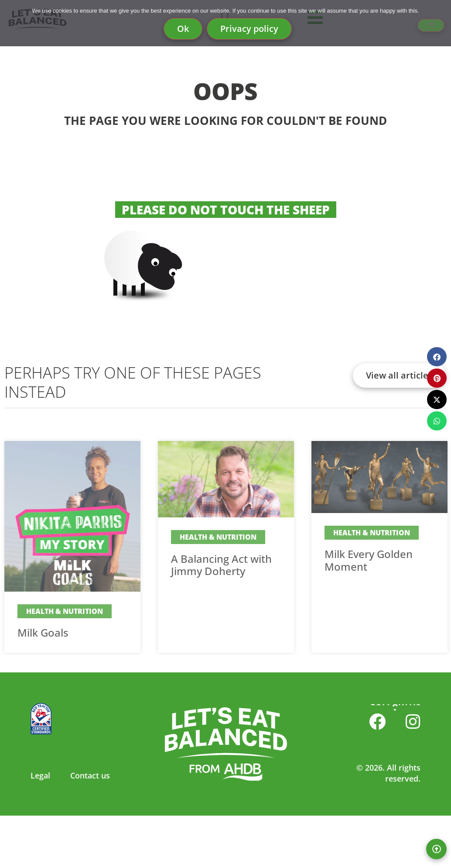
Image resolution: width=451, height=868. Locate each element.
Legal (40, 775)
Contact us (90, 775)
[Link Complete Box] (72, 547)
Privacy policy (249, 29)
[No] (431, 25)
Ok (183, 29)
